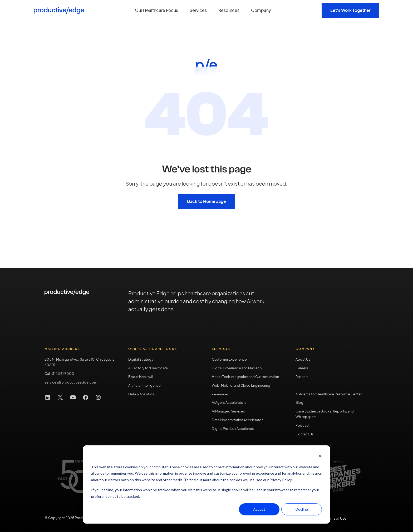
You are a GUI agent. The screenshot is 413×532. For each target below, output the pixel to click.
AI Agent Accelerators (229, 403)
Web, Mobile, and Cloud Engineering (241, 386)
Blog (299, 403)
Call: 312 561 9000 (59, 374)
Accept (259, 509)
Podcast (303, 426)
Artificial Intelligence (144, 386)
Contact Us (305, 434)
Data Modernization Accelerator (237, 420)
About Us (303, 360)
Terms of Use (336, 519)
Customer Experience (229, 360)
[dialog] (206, 484)
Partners (302, 377)
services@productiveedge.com (71, 383)
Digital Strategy (141, 360)
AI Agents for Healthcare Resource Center (329, 394)
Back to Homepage (206, 202)
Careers (302, 368)
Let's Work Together (350, 11)
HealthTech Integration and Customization (245, 377)
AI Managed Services (228, 412)
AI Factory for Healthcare (148, 368)
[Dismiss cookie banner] (320, 457)
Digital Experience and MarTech (237, 368)
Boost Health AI (141, 377)
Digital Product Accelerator (234, 429)
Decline (302, 509)
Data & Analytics (141, 394)
